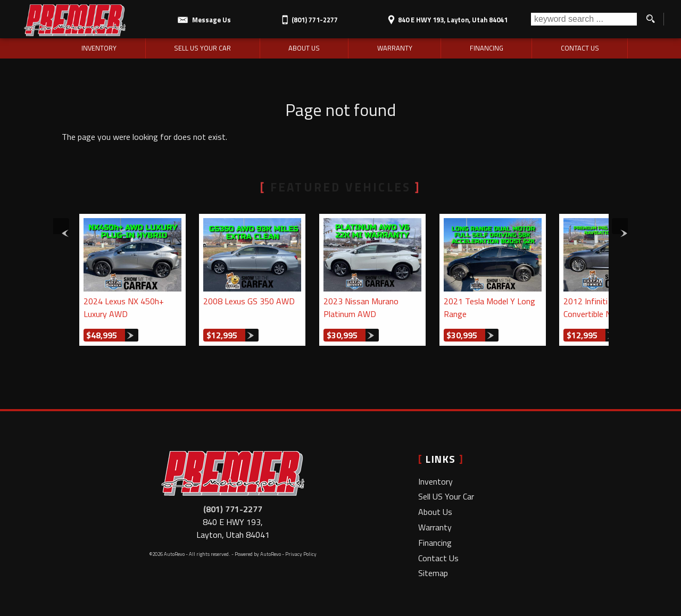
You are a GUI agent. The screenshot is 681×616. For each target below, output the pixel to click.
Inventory (435, 481)
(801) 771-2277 (233, 509)
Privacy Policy (301, 554)
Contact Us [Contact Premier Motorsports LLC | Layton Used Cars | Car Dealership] (580, 48)
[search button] (650, 19)
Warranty (435, 527)
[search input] (584, 19)
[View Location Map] (446, 16)
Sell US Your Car (446, 496)
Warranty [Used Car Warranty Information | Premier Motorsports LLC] (395, 48)
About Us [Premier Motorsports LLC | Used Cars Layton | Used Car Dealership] (304, 48)
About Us (435, 512)
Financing (435, 543)
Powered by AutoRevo (258, 554)
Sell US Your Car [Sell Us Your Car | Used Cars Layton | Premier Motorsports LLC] (202, 48)
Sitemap (433, 573)
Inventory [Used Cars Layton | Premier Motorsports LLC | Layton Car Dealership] (99, 48)
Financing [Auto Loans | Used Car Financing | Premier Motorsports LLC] (487, 48)
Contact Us (438, 558)
